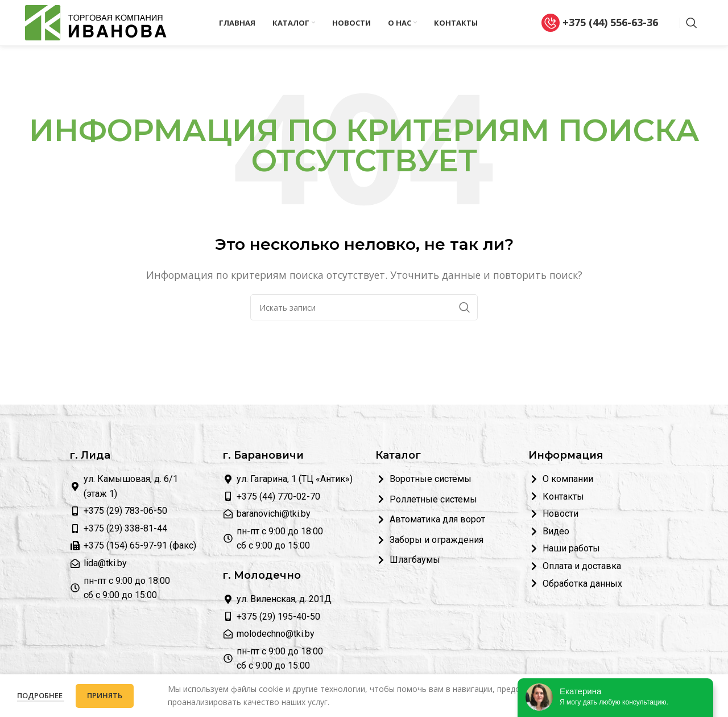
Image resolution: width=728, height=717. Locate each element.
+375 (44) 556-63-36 (600, 23)
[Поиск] (692, 23)
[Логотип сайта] (96, 22)
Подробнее (41, 695)
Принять (105, 695)
